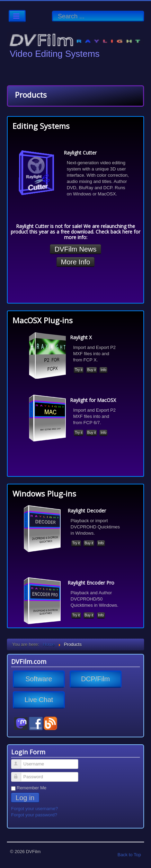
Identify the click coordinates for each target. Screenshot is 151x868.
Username (19, 761)
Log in (25, 798)
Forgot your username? (34, 809)
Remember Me (32, 788)
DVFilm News (75, 249)
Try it (79, 370)
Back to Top (129, 855)
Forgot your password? (34, 815)
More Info (75, 262)
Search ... (52, 11)
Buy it (92, 370)
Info (103, 370)
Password (19, 774)
